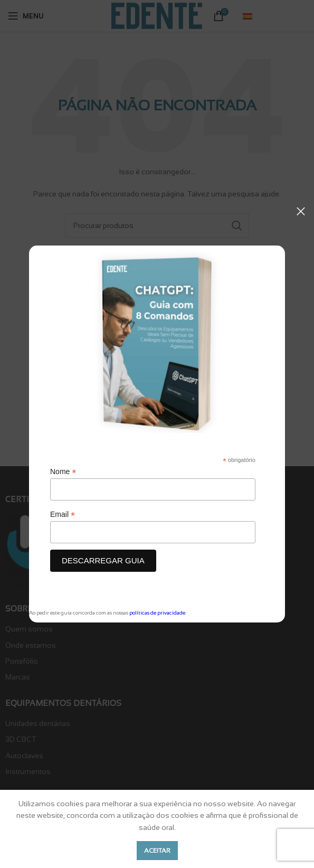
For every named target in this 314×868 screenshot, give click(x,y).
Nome (63, 472)
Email (63, 515)
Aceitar (157, 851)
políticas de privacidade (157, 613)
